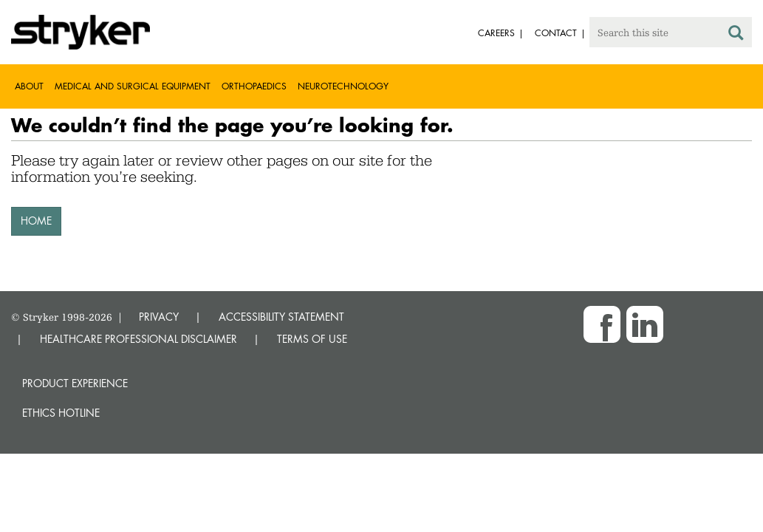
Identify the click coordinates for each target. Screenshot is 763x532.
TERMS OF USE (312, 339)
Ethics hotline (61, 413)
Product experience (75, 383)
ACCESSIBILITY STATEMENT (281, 317)
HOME (36, 221)
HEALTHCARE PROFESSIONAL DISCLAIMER (138, 339)
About (29, 86)
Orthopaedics (254, 86)
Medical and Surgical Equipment (133, 86)
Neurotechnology (343, 86)
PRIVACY (159, 317)
